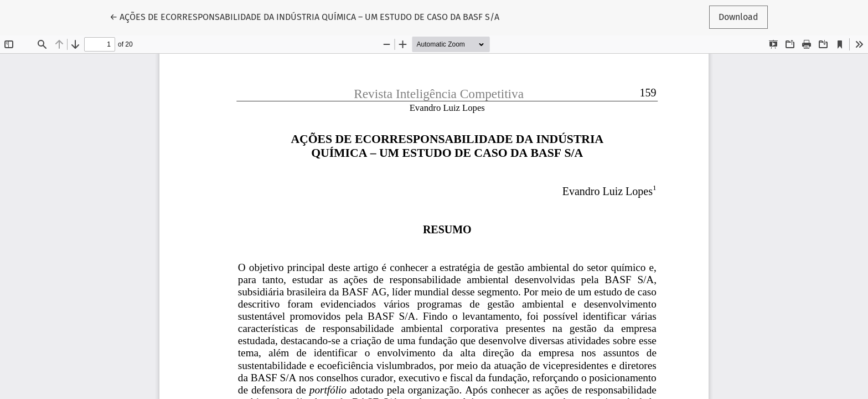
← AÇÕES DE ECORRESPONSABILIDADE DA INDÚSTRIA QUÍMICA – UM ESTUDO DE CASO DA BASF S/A (304, 16)
